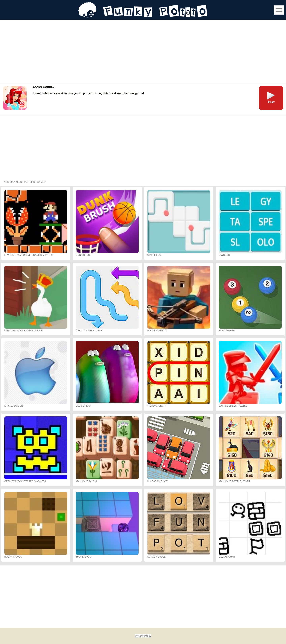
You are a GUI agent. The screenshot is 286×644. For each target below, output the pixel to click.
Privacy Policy (143, 636)
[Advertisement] (143, 52)
